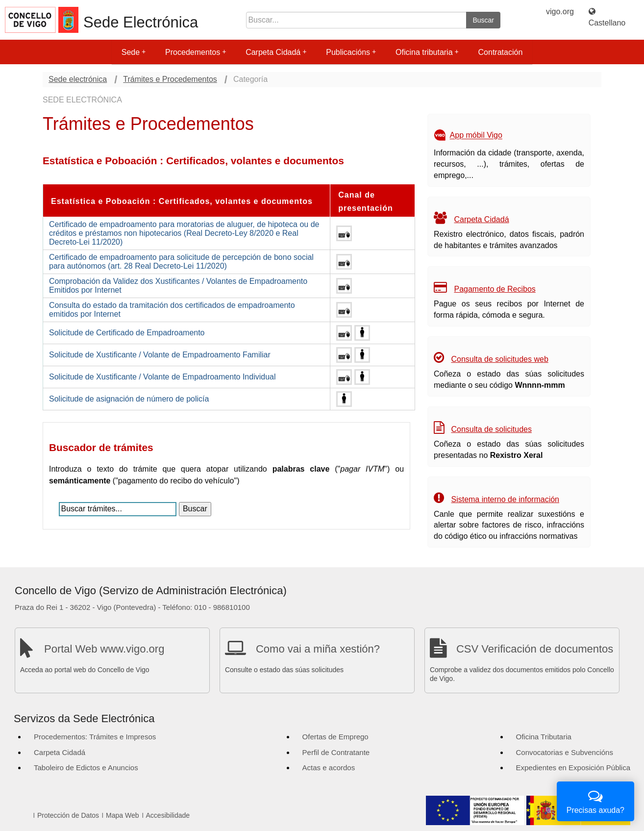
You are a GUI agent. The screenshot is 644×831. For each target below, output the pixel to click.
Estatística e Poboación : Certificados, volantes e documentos (182, 201)
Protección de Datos (68, 815)
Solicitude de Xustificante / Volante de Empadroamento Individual (162, 377)
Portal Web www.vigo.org (104, 649)
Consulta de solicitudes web (499, 359)
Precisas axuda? (595, 800)
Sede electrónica (78, 79)
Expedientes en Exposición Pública (573, 768)
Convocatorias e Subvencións (565, 752)
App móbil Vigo (476, 136)
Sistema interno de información (505, 499)
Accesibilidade (168, 815)
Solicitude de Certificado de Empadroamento (127, 333)
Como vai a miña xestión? (318, 649)
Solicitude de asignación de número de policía (129, 399)
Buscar (483, 20)
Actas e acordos (329, 768)
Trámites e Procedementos (170, 79)
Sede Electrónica (141, 22)
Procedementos (196, 52)
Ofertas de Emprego (335, 737)
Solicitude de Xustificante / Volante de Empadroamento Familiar (160, 355)
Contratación (501, 52)
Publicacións (351, 52)
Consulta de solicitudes (491, 429)
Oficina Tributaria (544, 737)
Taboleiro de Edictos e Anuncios (86, 768)
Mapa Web (122, 815)
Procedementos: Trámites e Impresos (95, 737)
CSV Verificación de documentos (535, 649)
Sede (134, 52)
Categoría (250, 79)
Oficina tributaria (427, 52)
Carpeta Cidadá (276, 52)
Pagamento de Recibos (495, 289)
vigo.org (560, 12)
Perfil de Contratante (336, 752)
